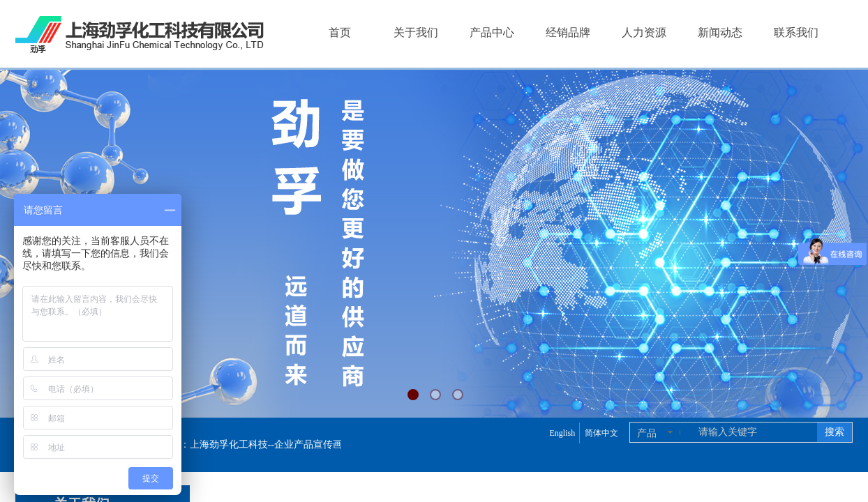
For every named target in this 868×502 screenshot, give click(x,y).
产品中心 (492, 32)
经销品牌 (568, 32)
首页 (340, 32)
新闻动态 (720, 32)
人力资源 (644, 32)
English (562, 433)
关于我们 (416, 32)
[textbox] (755, 432)
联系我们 (796, 32)
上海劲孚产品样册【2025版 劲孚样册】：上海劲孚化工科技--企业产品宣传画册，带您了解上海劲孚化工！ (242, 444)
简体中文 (601, 433)
